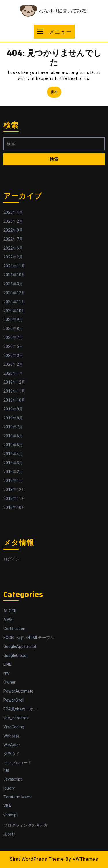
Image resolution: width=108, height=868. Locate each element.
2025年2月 (13, 221)
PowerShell (14, 700)
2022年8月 (13, 230)
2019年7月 (13, 427)
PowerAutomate (18, 691)
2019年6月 (13, 436)
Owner (10, 682)
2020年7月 (13, 338)
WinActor (12, 745)
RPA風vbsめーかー (20, 709)
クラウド (12, 754)
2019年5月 (13, 445)
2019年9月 (13, 409)
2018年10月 (14, 508)
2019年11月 (14, 391)
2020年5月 (13, 347)
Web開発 (12, 736)
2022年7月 (13, 239)
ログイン (12, 559)
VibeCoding (14, 727)
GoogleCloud (15, 656)
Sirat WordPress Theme (37, 859)
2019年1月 (13, 481)
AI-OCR (10, 611)
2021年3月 (13, 284)
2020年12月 (14, 293)
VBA (7, 806)
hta (6, 770)
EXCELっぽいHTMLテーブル (29, 638)
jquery (9, 788)
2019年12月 (14, 382)
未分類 (10, 834)
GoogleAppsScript (20, 647)
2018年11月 (14, 499)
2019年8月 (13, 418)
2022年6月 (13, 248)
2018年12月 (14, 490)
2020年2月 (13, 364)
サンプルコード (18, 763)
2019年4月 (13, 454)
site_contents (16, 718)
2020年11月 (14, 302)
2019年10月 (14, 400)
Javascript (13, 779)
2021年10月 (14, 275)
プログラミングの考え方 (26, 825)
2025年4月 (13, 212)
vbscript (11, 815)
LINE (7, 664)
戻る (56, 93)
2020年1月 (13, 373)
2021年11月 (14, 266)
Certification (14, 629)
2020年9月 (13, 320)
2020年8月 (13, 329)
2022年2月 (13, 257)
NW (6, 673)
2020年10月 (14, 311)
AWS (8, 620)
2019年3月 (13, 463)
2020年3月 (13, 356)
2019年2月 (13, 472)
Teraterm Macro (18, 797)
